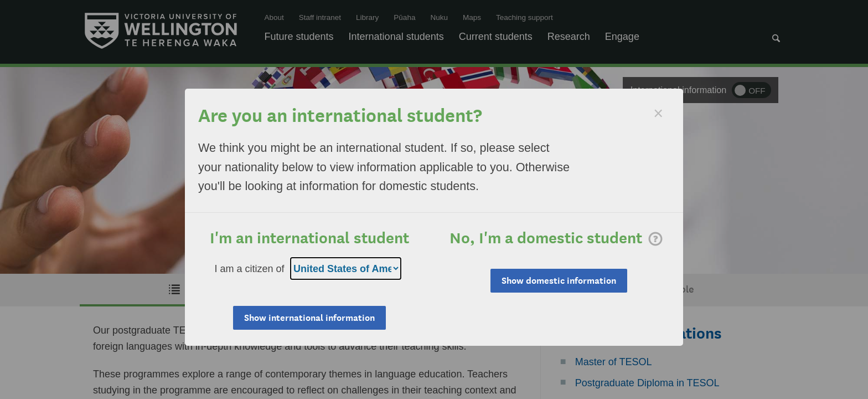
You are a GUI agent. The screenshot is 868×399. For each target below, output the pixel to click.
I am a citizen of (250, 269)
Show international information (309, 318)
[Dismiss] (658, 113)
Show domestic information (559, 281)
